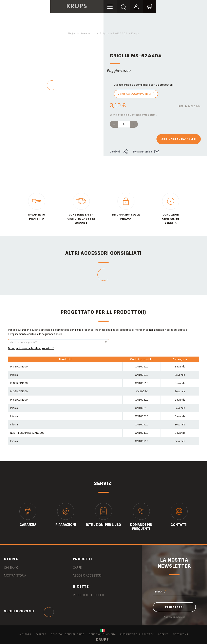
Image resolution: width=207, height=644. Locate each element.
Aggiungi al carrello (179, 139)
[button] (136, 6)
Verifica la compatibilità (136, 94)
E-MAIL (160, 591)
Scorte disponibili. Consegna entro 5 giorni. (133, 115)
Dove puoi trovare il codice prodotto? (31, 348)
